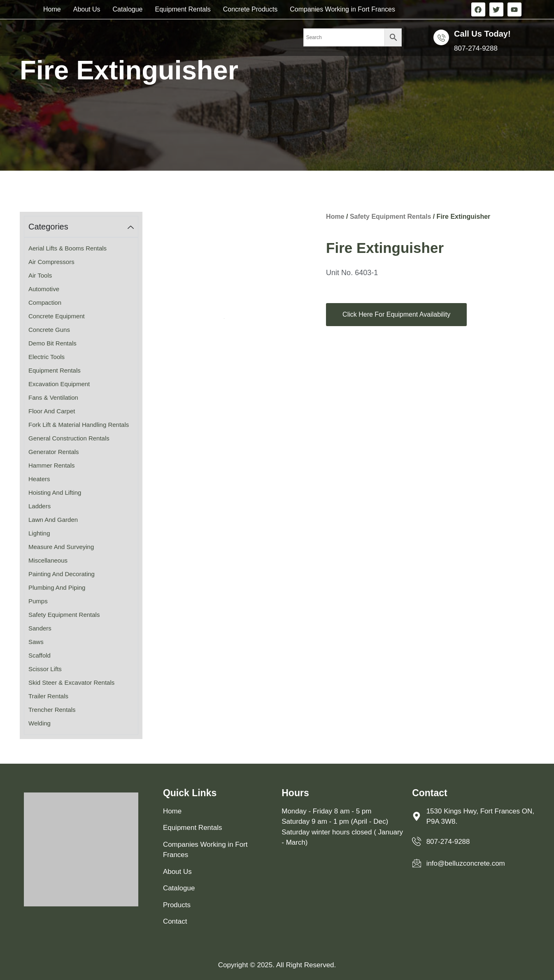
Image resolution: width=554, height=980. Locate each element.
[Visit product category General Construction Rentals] (81, 439)
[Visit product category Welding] (81, 724)
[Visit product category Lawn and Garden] (81, 520)
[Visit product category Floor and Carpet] (81, 411)
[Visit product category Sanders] (81, 629)
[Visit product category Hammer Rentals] (81, 466)
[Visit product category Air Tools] (81, 276)
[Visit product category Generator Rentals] (81, 452)
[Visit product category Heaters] (81, 479)
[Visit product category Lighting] (81, 534)
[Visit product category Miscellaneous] (81, 561)
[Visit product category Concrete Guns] (81, 330)
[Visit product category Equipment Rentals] (81, 371)
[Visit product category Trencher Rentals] (81, 710)
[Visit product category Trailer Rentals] (81, 696)
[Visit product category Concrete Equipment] (81, 316)
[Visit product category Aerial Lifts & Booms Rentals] (81, 249)
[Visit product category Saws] (81, 642)
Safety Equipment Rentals (390, 217)
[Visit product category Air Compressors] (81, 262)
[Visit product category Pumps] (81, 601)
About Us (87, 9)
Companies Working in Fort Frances (342, 9)
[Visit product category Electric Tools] (81, 357)
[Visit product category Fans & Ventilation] (81, 398)
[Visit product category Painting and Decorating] (81, 574)
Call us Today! (482, 34)
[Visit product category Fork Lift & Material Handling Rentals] (81, 425)
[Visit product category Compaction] (81, 303)
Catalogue (128, 9)
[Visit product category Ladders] (81, 506)
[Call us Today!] (441, 37)
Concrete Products (250, 9)
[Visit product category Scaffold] (81, 656)
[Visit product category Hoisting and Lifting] (81, 493)
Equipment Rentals (183, 9)
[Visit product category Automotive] (81, 289)
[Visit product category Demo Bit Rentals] (81, 344)
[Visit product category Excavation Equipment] (81, 384)
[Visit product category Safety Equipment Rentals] (81, 615)
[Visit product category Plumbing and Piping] (81, 588)
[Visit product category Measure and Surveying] (81, 547)
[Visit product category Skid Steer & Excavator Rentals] (81, 683)
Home (52, 9)
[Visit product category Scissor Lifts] (81, 669)
